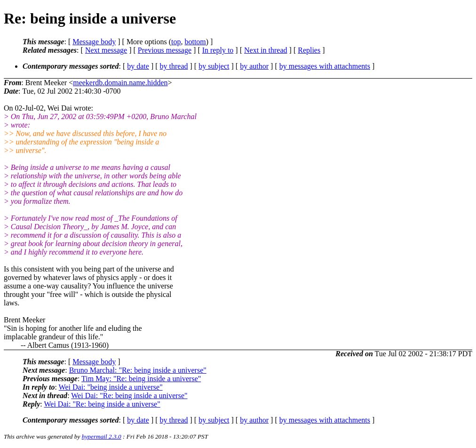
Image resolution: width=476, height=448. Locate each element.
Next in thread (266, 50)
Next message (106, 50)
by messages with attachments (325, 66)
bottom (195, 42)
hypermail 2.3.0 (102, 436)
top (176, 42)
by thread (174, 66)
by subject (214, 66)
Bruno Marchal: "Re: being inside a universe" (138, 370)
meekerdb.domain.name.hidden (120, 83)
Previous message (165, 50)
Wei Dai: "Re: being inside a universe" (129, 396)
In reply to (218, 50)
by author (254, 66)
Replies (309, 50)
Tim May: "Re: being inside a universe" (141, 379)
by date (138, 66)
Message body (94, 42)
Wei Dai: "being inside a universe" (111, 387)
